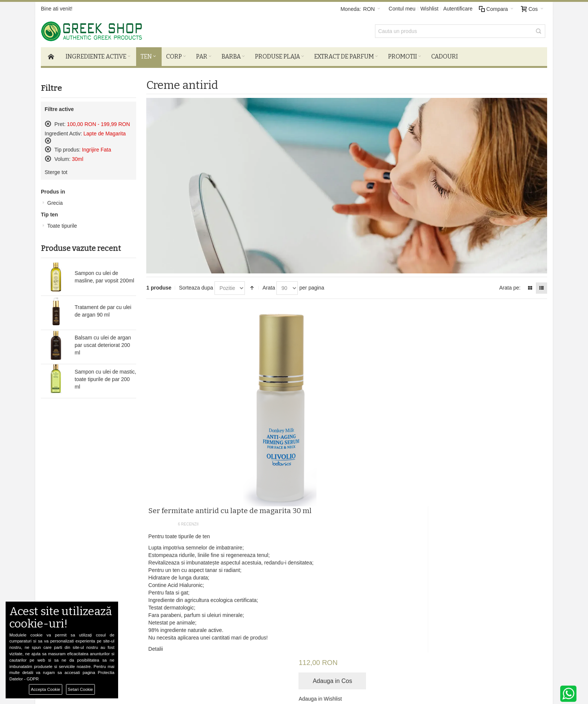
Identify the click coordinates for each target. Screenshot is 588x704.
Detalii (291, 468)
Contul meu (402, 9)
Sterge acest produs (48, 126)
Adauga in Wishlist (473, 350)
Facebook (348, 572)
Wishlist (429, 9)
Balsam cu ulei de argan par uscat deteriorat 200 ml (103, 347)
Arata (269, 290)
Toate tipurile (62, 228)
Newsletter (415, 525)
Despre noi (82, 572)
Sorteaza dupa (196, 290)
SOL (164, 594)
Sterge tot (56, 174)
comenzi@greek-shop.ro (461, 624)
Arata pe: (510, 290)
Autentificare (458, 9)
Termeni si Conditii (91, 579)
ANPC (166, 587)
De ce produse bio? (181, 579)
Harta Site (81, 594)
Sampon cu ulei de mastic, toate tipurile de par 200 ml (105, 381)
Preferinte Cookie (134, 682)
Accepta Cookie (45, 689)
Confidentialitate (88, 587)
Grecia (55, 205)
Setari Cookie (80, 689)
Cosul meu (260, 579)
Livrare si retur (175, 572)
